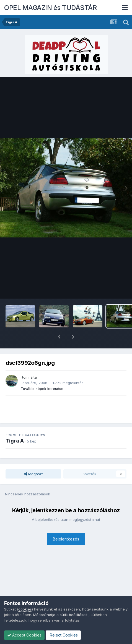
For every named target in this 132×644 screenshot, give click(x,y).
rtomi (25, 363)
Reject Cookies (63, 635)
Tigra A (15, 426)
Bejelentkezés (66, 525)
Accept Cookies (24, 635)
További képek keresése (42, 374)
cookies (25, 609)
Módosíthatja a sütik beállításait (60, 615)
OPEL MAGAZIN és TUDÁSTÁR (50, 8)
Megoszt (33, 459)
